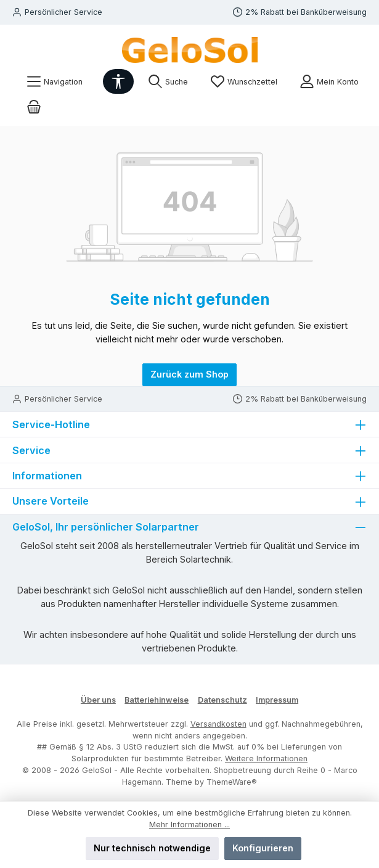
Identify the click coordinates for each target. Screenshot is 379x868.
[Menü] (55, 82)
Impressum (277, 700)
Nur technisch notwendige (152, 848)
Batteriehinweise (157, 700)
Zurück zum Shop (189, 374)
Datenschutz (222, 700)
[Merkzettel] (244, 82)
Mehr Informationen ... (189, 825)
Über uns (98, 700)
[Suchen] (168, 82)
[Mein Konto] (329, 82)
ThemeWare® (232, 782)
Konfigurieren (263, 848)
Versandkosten (218, 724)
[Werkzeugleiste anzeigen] (118, 81)
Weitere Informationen (266, 758)
